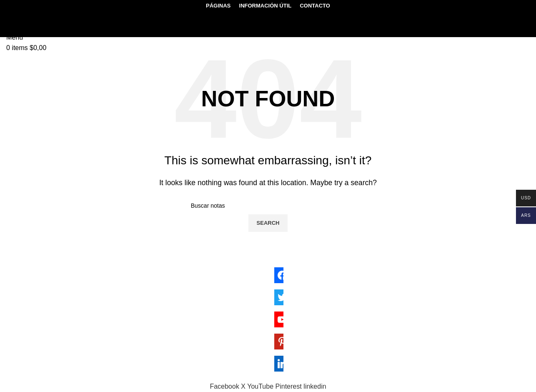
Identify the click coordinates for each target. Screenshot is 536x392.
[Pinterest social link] (290, 386)
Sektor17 (114, 376)
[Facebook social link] (226, 386)
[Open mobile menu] (15, 37)
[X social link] (244, 386)
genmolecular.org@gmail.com (60, 306)
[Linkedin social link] (315, 386)
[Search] (17, 16)
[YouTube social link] (261, 386)
